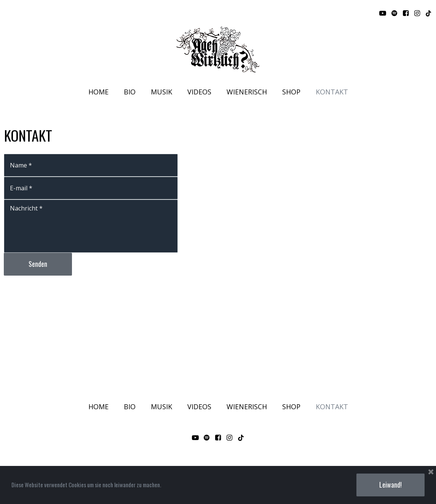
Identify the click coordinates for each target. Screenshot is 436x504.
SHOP (291, 92)
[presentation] (62, 300)
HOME (98, 92)
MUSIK (161, 92)
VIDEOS (199, 92)
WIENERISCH (247, 92)
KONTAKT (332, 92)
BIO (130, 92)
